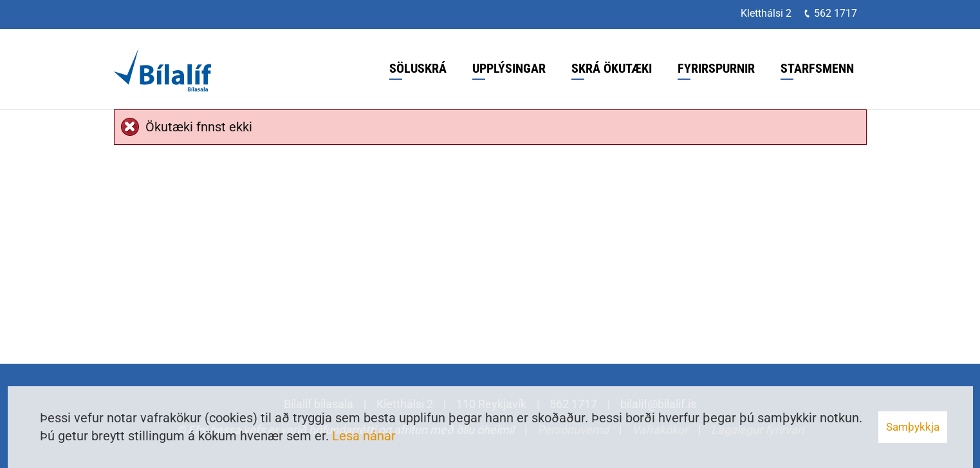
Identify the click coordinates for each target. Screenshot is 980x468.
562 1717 (836, 13)
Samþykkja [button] (913, 427)
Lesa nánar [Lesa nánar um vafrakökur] (364, 436)
